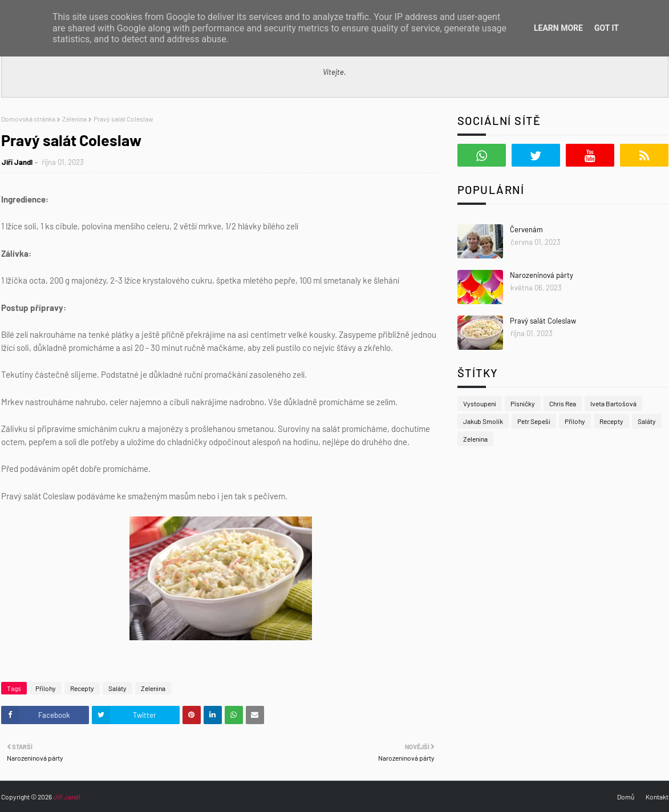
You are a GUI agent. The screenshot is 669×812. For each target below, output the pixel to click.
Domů (626, 797)
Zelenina (74, 119)
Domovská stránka (28, 119)
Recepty (82, 688)
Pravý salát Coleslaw (543, 321)
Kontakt (657, 797)
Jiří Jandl (17, 162)
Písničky (523, 403)
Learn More (558, 28)
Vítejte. (334, 72)
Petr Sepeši (534, 421)
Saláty (117, 688)
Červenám (526, 229)
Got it (607, 28)
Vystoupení (480, 403)
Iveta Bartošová (613, 403)
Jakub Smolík (483, 421)
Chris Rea (563, 403)
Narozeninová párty (542, 275)
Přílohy (46, 688)
